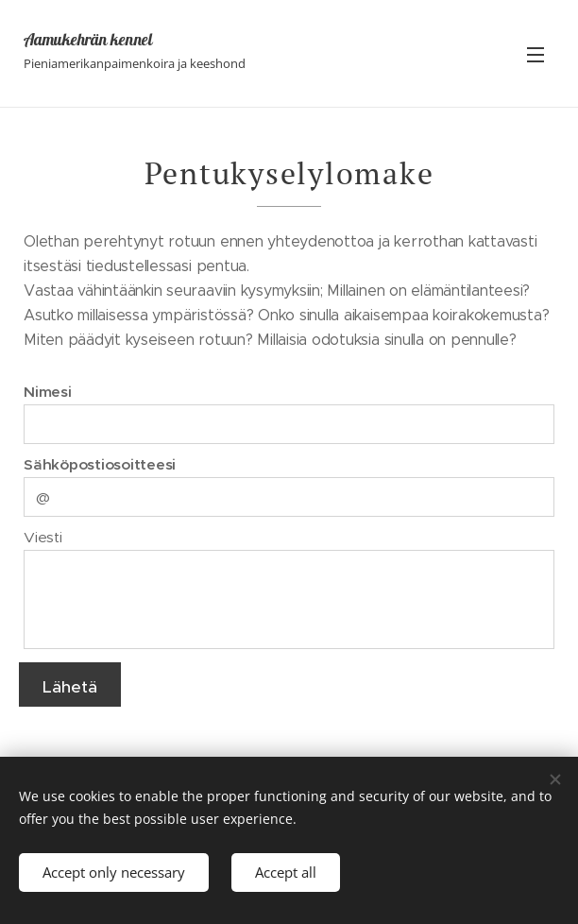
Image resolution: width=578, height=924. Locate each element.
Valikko (535, 55)
